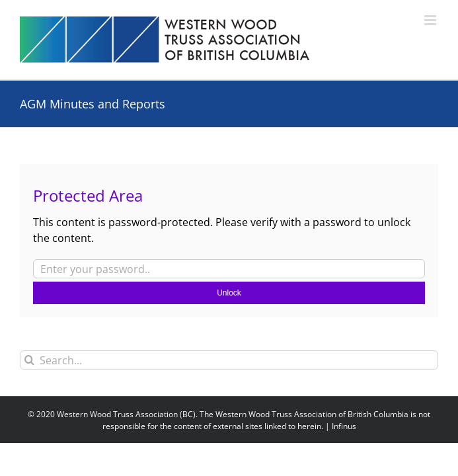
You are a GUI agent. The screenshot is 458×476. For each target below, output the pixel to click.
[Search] (29, 360)
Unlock (229, 293)
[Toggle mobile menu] (431, 20)
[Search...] (229, 360)
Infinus (344, 426)
